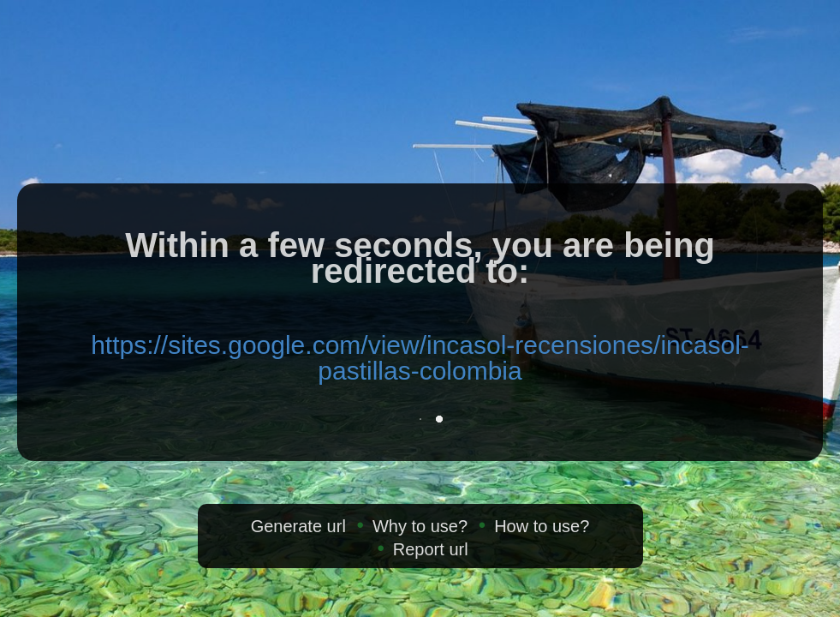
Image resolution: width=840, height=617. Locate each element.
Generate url (298, 526)
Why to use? (420, 526)
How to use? (542, 526)
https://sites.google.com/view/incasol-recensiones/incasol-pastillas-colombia (420, 358)
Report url (431, 549)
